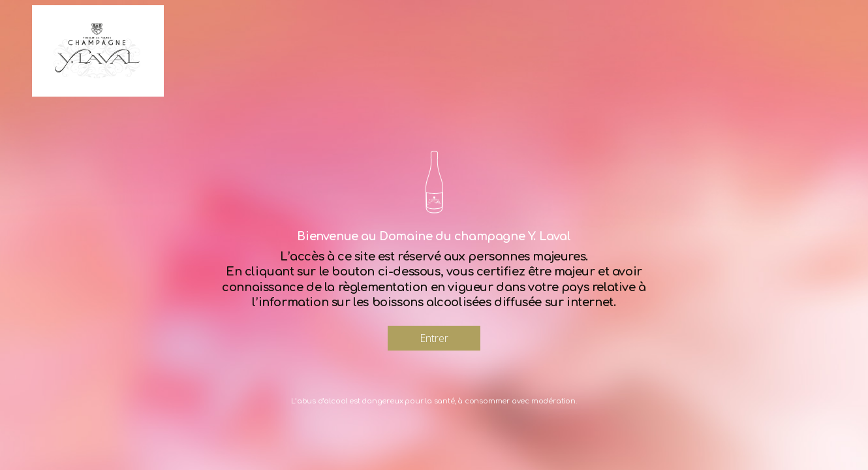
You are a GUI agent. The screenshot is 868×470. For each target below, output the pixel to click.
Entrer (434, 338)
